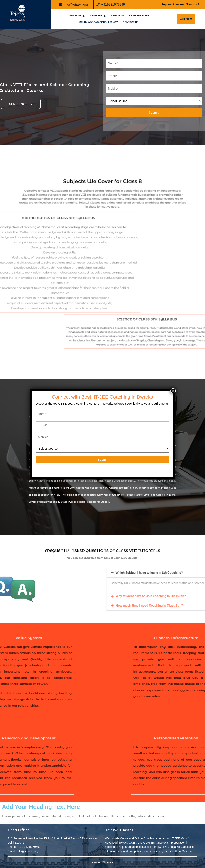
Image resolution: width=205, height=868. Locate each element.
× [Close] (173, 391)
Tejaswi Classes (102, 862)
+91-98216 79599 (29, 847)
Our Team (118, 16)
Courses (96, 16)
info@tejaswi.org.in (75, 4)
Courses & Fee (139, 16)
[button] (21, 104)
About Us (75, 16)
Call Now (187, 17)
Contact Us (131, 22)
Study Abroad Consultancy (99, 22)
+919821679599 (111, 4)
